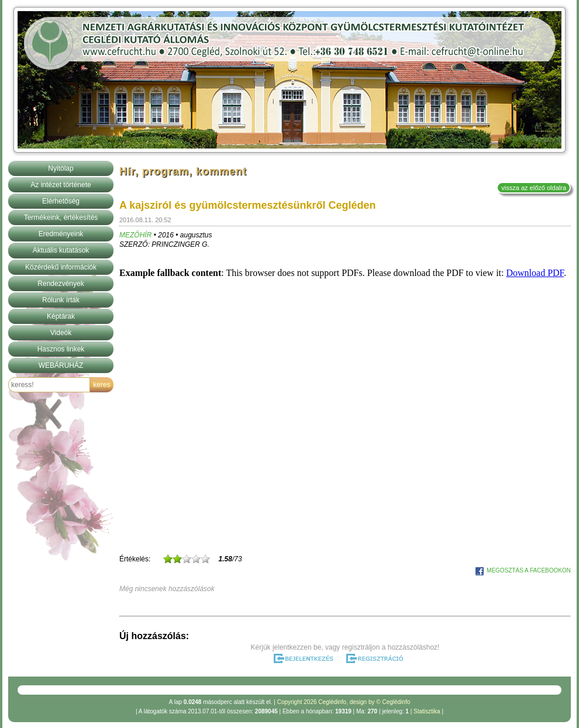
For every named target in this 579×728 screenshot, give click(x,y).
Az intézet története (61, 185)
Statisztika (427, 711)
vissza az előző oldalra (534, 188)
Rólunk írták (61, 300)
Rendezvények (61, 284)
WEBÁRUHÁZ (61, 365)
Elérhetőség (61, 201)
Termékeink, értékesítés (61, 218)
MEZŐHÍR (135, 235)
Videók (61, 333)
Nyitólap (61, 168)
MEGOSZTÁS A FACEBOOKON (529, 570)
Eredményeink (61, 234)
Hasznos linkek (61, 349)
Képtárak (61, 316)
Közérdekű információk (61, 267)
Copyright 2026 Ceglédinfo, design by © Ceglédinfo (344, 702)
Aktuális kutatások (61, 250)
